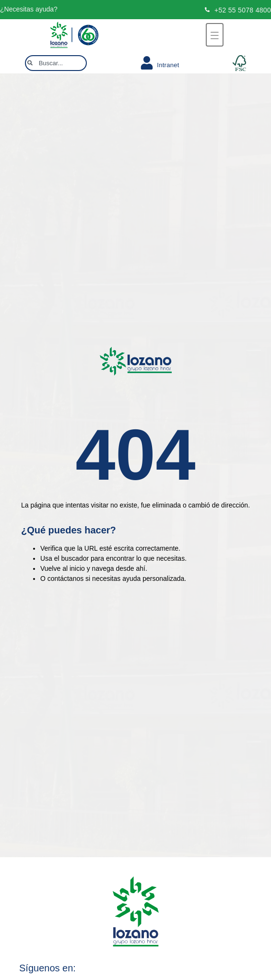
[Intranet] (147, 63)
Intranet (168, 65)
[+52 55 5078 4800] (207, 10)
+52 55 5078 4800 (243, 10)
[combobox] (56, 63)
